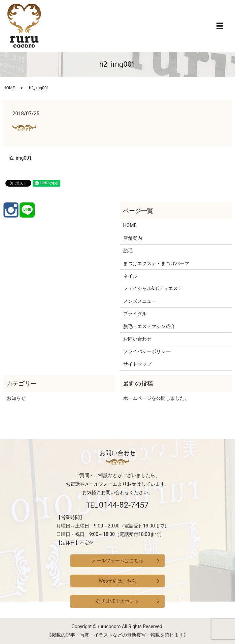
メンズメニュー (140, 301)
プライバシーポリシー (147, 351)
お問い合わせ (137, 339)
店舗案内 (133, 238)
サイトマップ (137, 364)
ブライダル (135, 314)
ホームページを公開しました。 (156, 398)
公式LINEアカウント (117, 601)
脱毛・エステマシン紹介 (149, 326)
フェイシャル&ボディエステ (153, 288)
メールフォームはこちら (117, 560)
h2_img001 (20, 158)
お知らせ (16, 398)
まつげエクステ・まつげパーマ (156, 263)
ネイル (130, 276)
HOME (9, 88)
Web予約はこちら (117, 581)
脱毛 (128, 251)
